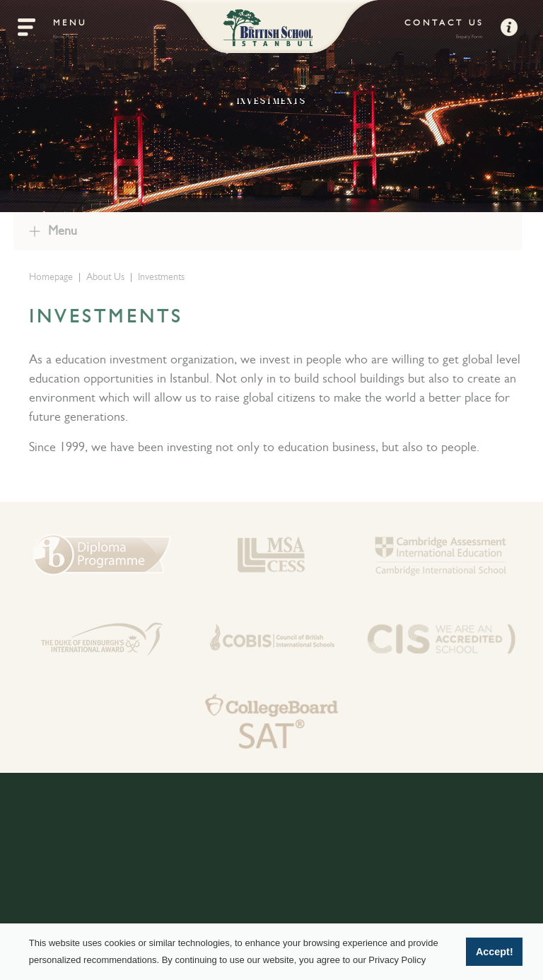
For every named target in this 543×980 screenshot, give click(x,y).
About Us (107, 276)
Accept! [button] (495, 952)
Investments (163, 276)
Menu (60, 231)
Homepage (53, 276)
